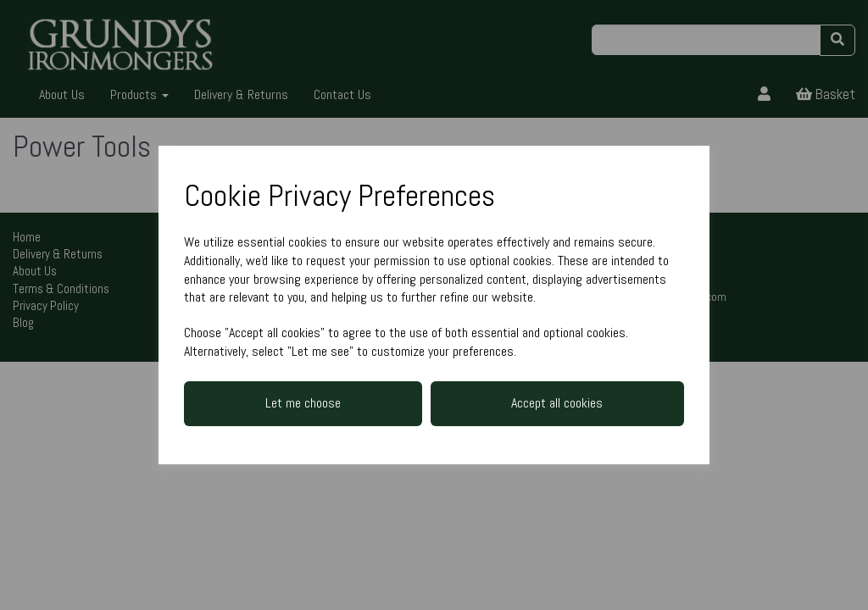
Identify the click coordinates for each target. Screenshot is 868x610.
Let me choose (303, 403)
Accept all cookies (557, 403)
